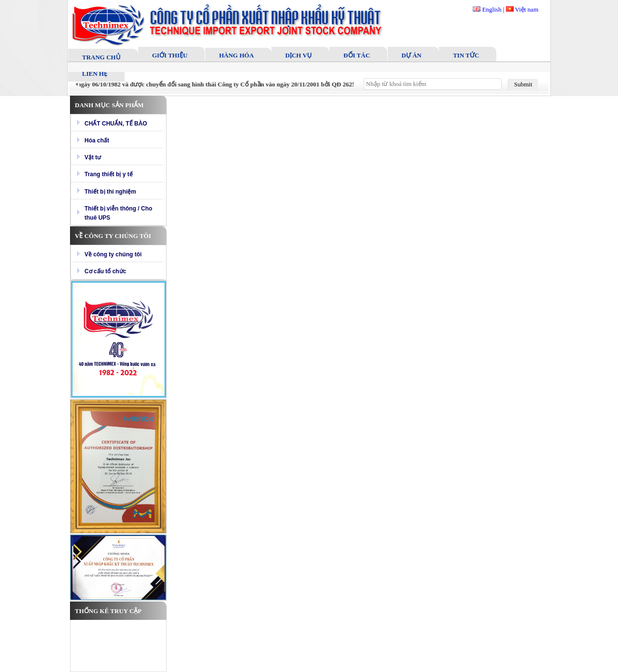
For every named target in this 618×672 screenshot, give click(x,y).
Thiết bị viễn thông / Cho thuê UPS (118, 213)
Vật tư (93, 157)
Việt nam (522, 9)
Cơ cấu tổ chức (105, 271)
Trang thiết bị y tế (109, 174)
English (487, 9)
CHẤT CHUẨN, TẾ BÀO (116, 124)
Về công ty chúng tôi (113, 254)
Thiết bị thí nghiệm (110, 192)
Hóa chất (97, 140)
